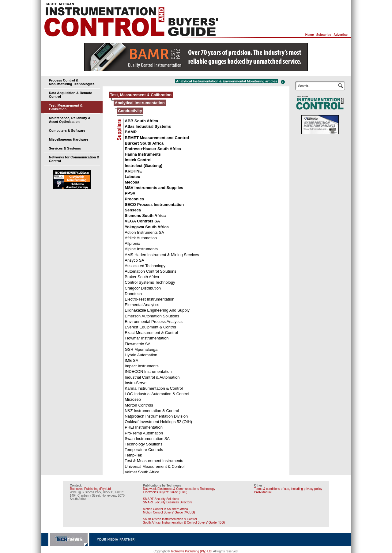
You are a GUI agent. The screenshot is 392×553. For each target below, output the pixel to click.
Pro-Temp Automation (144, 433)
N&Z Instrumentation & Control (152, 411)
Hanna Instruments (143, 154)
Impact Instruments (142, 366)
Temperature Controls (144, 450)
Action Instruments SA (144, 232)
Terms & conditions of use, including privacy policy (288, 489)
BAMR (131, 132)
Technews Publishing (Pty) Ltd (90, 489)
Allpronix (132, 243)
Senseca (133, 210)
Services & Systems (65, 148)
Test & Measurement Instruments (154, 461)
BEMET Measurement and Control (157, 138)
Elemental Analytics (142, 305)
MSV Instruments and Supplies (154, 188)
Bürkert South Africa (144, 143)
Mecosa (132, 182)
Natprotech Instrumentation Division (156, 416)
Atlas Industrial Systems (148, 126)
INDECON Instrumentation (148, 371)
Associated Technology (145, 266)
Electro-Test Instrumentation (149, 299)
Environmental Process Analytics (154, 322)
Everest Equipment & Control (150, 327)
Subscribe (324, 35)
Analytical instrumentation (140, 103)
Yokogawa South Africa (147, 227)
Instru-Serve (136, 383)
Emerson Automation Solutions (152, 316)
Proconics (134, 199)
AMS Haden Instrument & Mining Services (162, 255)
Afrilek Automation (141, 238)
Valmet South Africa (142, 472)
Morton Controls (139, 405)
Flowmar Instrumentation (147, 338)
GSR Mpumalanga (141, 349)
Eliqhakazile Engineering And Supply (157, 310)
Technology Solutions (143, 444)
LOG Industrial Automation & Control (157, 394)
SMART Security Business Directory (168, 502)
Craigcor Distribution (143, 288)
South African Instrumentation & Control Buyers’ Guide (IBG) (184, 523)
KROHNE (133, 171)
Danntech (133, 294)
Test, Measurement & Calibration (66, 107)
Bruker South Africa (142, 277)
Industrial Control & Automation (152, 377)
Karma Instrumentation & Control (154, 388)
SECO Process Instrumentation (154, 205)
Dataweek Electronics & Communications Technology (179, 489)
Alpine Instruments (141, 249)
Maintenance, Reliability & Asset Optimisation (70, 120)
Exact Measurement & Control (151, 333)
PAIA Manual (263, 492)
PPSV (130, 193)
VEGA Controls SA (142, 221)
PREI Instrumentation (144, 427)
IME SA (131, 360)
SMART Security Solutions (161, 499)
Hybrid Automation (141, 355)
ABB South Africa (141, 121)
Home (310, 35)
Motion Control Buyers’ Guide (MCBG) (169, 512)
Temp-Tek (133, 455)
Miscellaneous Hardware (69, 139)
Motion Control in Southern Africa (166, 509)
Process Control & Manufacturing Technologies (72, 82)
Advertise (341, 35)
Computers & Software (67, 131)
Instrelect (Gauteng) (143, 166)
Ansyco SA (134, 260)
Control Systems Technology (150, 282)
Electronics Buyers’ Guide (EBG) (165, 492)
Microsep (133, 399)
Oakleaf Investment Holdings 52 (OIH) (158, 422)
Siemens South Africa (145, 216)
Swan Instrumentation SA (147, 439)
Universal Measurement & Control (155, 466)
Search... (304, 86)
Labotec (132, 177)
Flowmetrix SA (138, 344)
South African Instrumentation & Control (170, 519)
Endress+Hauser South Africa (153, 149)
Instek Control (138, 160)
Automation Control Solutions (150, 271)
